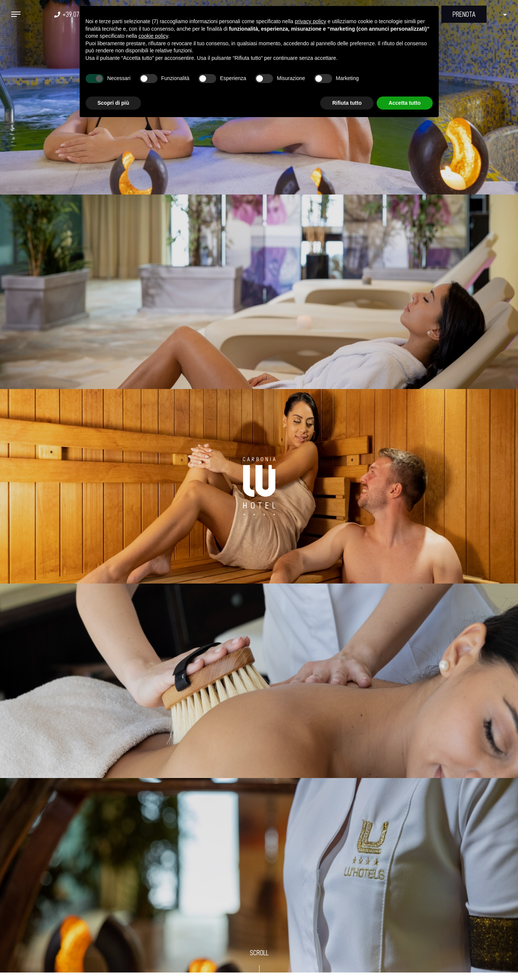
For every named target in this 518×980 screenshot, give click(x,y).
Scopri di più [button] (114, 103)
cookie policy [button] (153, 36)
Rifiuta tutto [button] (347, 103)
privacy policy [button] (310, 21)
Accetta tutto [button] (405, 103)
